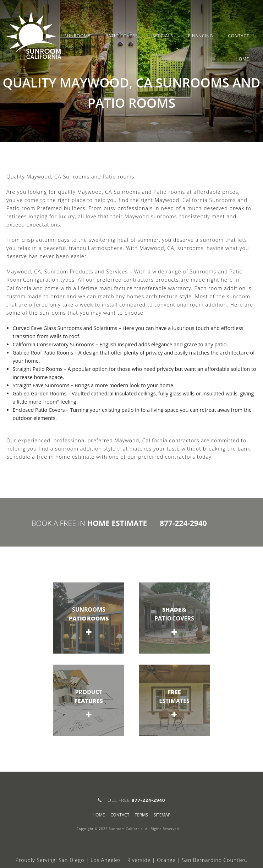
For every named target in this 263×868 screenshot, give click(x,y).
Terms (141, 815)
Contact (239, 36)
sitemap (162, 815)
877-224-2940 (183, 523)
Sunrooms (77, 36)
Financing (201, 36)
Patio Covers (122, 36)
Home (242, 59)
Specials (163, 36)
